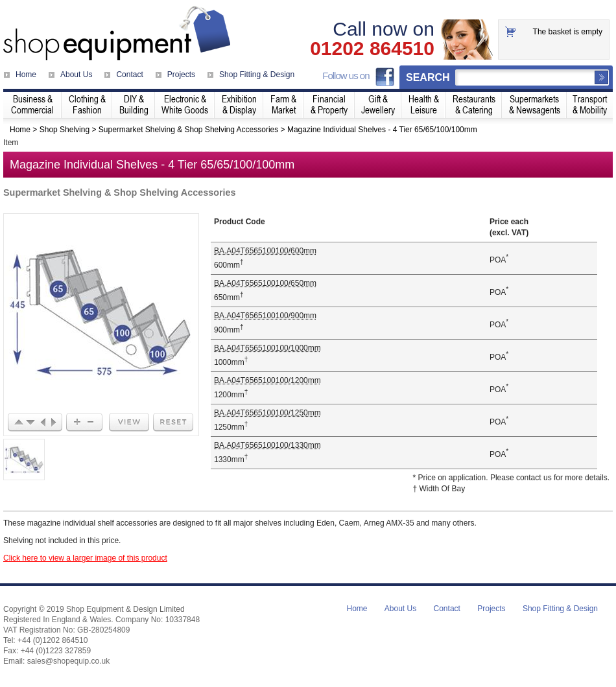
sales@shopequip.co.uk (69, 661)
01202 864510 (372, 49)
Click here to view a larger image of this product (85, 558)
